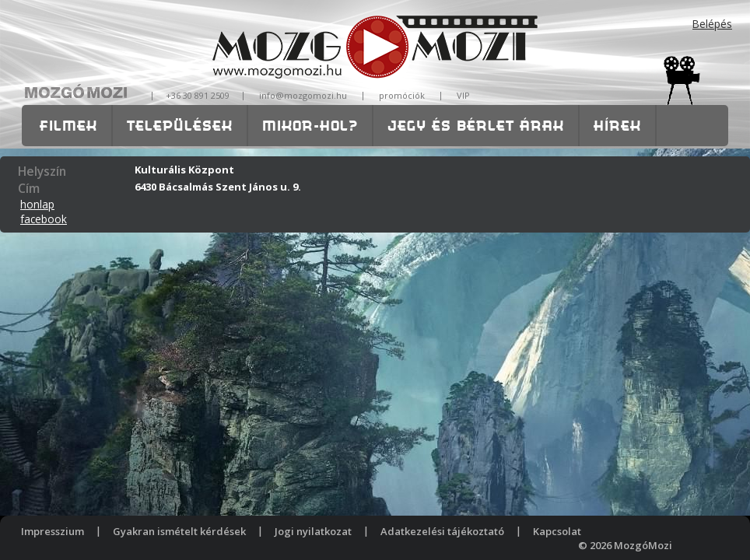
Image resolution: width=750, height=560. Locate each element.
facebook (44, 219)
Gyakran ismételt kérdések (179, 531)
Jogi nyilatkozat (313, 531)
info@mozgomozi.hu (303, 95)
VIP (463, 95)
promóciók (402, 95)
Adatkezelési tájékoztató (442, 531)
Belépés (712, 24)
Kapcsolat (557, 531)
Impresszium (53, 531)
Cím (29, 188)
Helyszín (42, 171)
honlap (37, 204)
